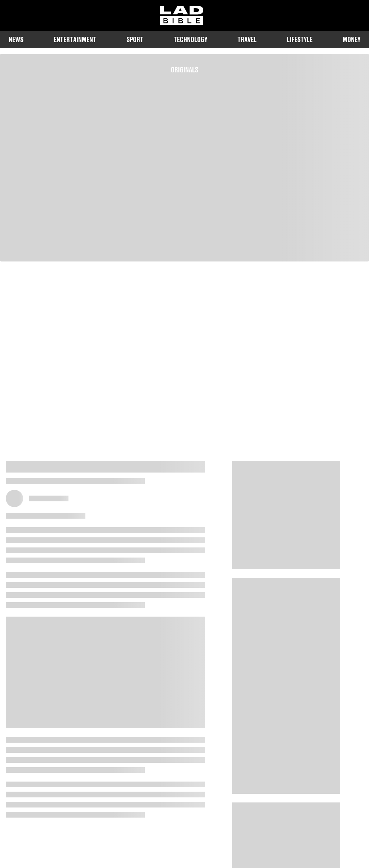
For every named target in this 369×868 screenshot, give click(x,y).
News (16, 39)
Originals (184, 70)
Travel (247, 39)
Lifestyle (300, 39)
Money (352, 39)
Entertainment (75, 39)
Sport (135, 39)
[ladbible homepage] (182, 15)
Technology (190, 39)
